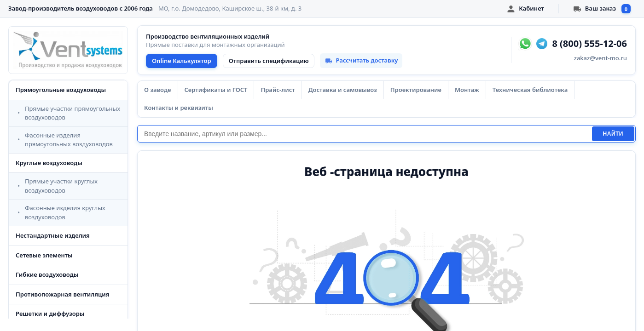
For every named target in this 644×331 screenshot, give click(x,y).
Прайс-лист (278, 90)
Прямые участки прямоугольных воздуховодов (73, 113)
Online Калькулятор (182, 61)
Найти (613, 134)
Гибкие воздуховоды (47, 274)
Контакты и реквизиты (179, 108)
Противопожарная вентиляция (63, 294)
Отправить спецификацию (269, 61)
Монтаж (467, 90)
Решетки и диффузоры (50, 314)
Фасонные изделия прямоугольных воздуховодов (69, 140)
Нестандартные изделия (53, 235)
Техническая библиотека (530, 90)
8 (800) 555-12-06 (589, 44)
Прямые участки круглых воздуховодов (61, 186)
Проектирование (416, 90)
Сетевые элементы (44, 255)
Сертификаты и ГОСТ (216, 90)
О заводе (158, 90)
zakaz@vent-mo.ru (600, 58)
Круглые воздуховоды (49, 163)
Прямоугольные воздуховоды (61, 90)
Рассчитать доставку (361, 60)
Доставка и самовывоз (343, 90)
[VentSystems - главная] (68, 50)
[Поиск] (365, 134)
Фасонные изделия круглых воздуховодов (65, 212)
